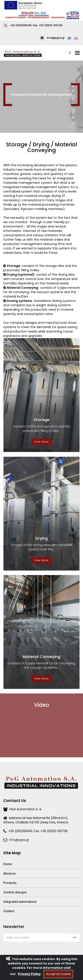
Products (10, 883)
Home (8, 864)
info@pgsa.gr (19, 840)
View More (41, 442)
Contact (9, 911)
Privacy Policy (29, 974)
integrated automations (20, 902)
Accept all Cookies (58, 974)
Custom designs (15, 892)
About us (9, 873)
